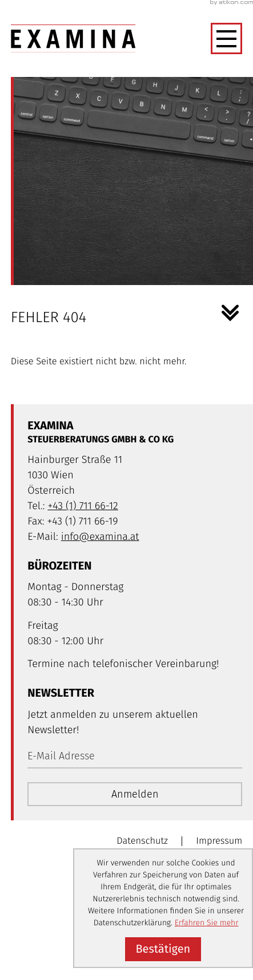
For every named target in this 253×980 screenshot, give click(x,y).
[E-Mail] (135, 757)
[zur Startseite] (73, 39)
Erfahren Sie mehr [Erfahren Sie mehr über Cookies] (207, 923)
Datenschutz (142, 841)
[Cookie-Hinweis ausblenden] (163, 949)
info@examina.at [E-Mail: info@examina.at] (100, 536)
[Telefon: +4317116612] (83, 506)
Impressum (219, 841)
